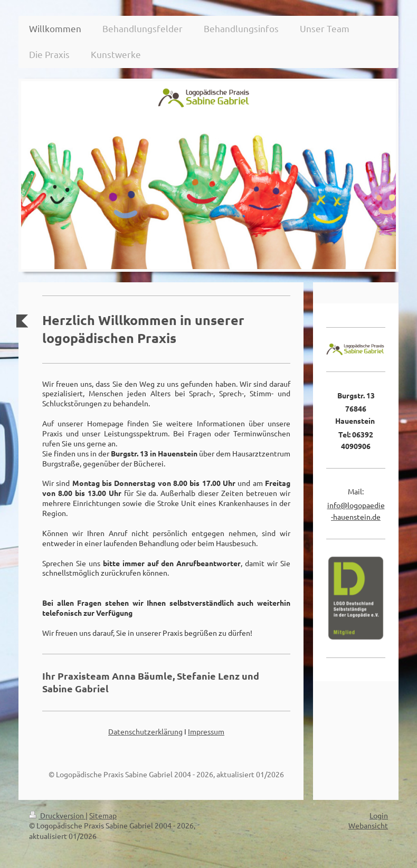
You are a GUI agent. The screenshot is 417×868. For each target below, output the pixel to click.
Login (379, 815)
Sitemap (103, 815)
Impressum (206, 731)
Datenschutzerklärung (145, 731)
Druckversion (57, 815)
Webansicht (368, 825)
